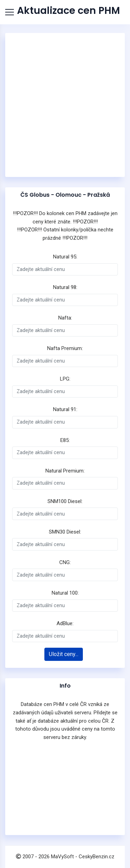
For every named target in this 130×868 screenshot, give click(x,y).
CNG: (65, 562)
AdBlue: (65, 623)
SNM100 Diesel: (65, 501)
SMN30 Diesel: (65, 532)
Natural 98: (65, 287)
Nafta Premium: (65, 348)
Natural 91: (65, 409)
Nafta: (65, 318)
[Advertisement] (65, 105)
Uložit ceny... (64, 654)
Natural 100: (65, 593)
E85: (65, 440)
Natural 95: (65, 257)
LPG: (65, 379)
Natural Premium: (65, 471)
